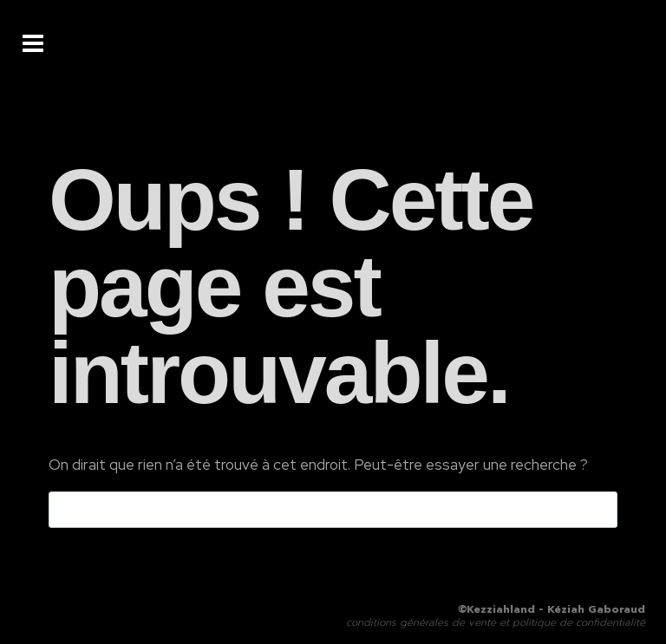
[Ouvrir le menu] (33, 43)
